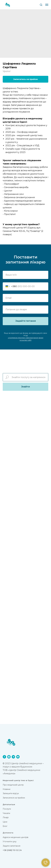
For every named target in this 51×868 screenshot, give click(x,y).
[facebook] (4, 757)
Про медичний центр (13, 785)
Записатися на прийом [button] (14, 798)
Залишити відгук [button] (11, 793)
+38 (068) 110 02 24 (12, 850)
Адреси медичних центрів (16, 837)
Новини (7, 789)
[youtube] (18, 757)
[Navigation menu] (47, 5)
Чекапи (6, 813)
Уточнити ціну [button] (10, 842)
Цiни (5, 822)
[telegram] (13, 757)
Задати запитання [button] (11, 846)
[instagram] (9, 757)
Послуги (7, 809)
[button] (41, 5)
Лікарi (6, 817)
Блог (5, 826)
